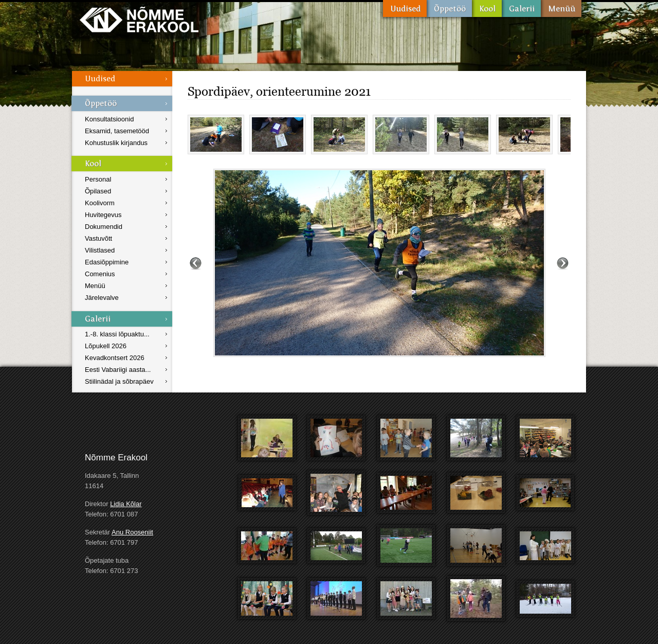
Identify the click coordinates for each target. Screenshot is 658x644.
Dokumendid (104, 227)
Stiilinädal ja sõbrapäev (119, 381)
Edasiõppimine (107, 262)
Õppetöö (449, 8)
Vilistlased (100, 250)
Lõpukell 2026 (106, 346)
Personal (98, 179)
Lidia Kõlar (126, 504)
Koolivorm (100, 203)
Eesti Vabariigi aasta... (118, 370)
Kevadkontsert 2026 (115, 358)
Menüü (561, 8)
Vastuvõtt (98, 238)
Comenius (100, 274)
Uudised (405, 8)
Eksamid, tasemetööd (117, 131)
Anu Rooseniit (132, 532)
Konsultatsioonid (109, 119)
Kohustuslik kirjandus (116, 143)
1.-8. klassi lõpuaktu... (117, 334)
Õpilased (98, 191)
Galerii (521, 8)
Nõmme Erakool (139, 19)
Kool (487, 8)
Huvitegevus (103, 215)
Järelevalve (102, 298)
